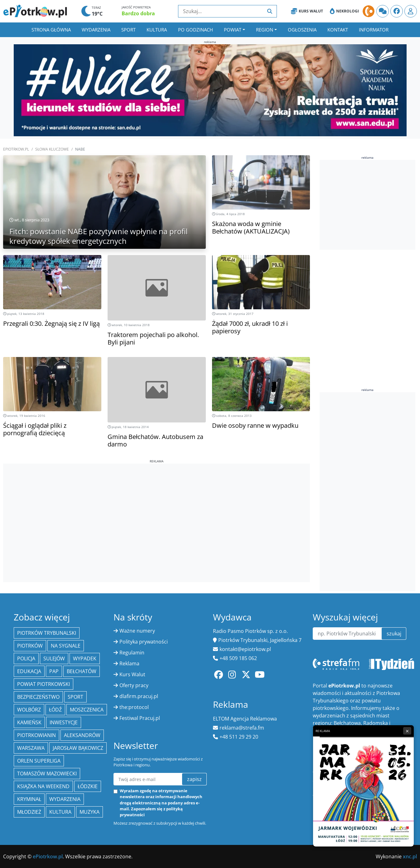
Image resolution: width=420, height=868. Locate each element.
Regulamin (132, 653)
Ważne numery (137, 631)
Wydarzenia (96, 30)
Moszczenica (87, 710)
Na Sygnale (66, 646)
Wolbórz (29, 710)
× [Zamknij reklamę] (407, 731)
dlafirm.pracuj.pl (139, 696)
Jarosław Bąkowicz (78, 748)
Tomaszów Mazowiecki (47, 774)
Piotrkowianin (36, 735)
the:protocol (134, 707)
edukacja (29, 671)
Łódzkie (88, 786)
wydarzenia (65, 799)
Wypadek (85, 658)
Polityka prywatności (144, 642)
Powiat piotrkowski (43, 684)
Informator (374, 30)
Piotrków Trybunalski (47, 633)
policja (26, 658)
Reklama (129, 663)
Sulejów (54, 658)
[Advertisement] (157, 507)
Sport (128, 30)
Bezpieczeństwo (38, 697)
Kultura (157, 30)
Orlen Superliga (39, 761)
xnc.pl (410, 856)
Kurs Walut (307, 11)
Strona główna (51, 30)
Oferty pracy (134, 685)
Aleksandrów (82, 735)
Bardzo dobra (138, 13)
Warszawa (31, 748)
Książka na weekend (43, 786)
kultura (60, 812)
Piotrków (30, 646)
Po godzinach (196, 30)
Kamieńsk (29, 722)
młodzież (29, 812)
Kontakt (338, 30)
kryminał (29, 799)
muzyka (89, 812)
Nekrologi (344, 11)
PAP (54, 671)
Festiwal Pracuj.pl (140, 718)
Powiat (233, 30)
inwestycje (64, 722)
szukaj (394, 634)
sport (75, 697)
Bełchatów (82, 671)
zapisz (194, 779)
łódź (55, 710)
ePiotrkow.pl (16, 149)
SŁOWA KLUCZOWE (52, 149)
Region (265, 30)
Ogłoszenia (302, 30)
